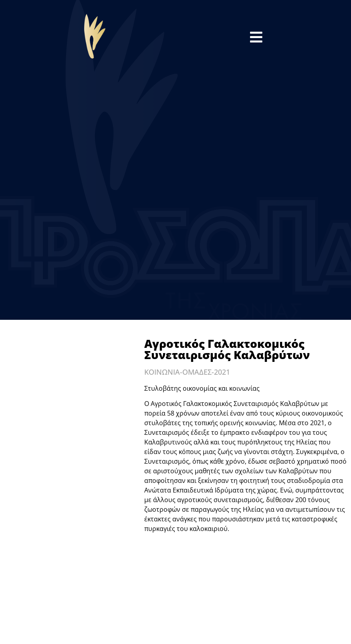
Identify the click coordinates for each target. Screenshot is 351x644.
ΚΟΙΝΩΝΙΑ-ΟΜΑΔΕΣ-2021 (187, 372)
